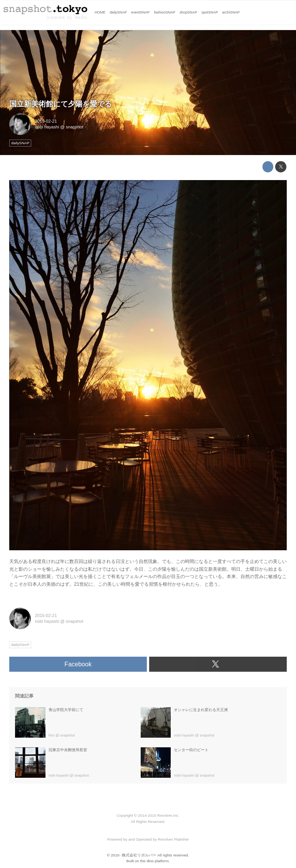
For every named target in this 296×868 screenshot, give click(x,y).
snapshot (75, 127)
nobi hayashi (47, 127)
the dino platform (155, 861)
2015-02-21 (46, 121)
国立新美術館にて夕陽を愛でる (61, 104)
